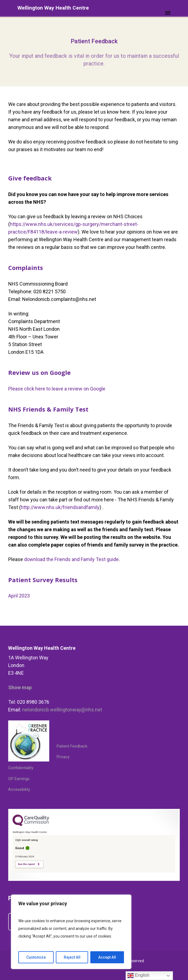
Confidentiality (21, 768)
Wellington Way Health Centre (53, 8)
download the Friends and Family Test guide (71, 559)
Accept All (107, 957)
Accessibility (19, 790)
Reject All (72, 957)
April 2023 (19, 596)
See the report (26, 864)
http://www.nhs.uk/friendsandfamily (60, 507)
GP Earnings (19, 779)
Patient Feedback (72, 746)
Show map (20, 687)
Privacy (63, 757)
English (138, 976)
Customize (36, 957)
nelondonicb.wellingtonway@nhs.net (62, 710)
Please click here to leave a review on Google (57, 389)
